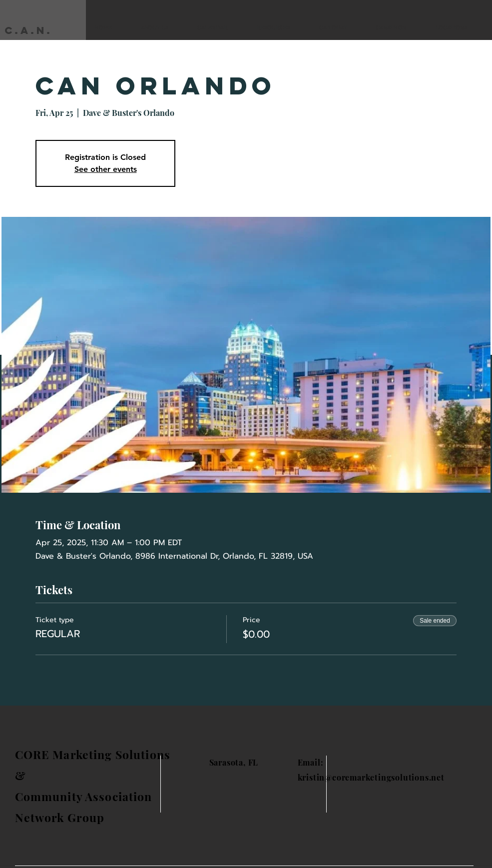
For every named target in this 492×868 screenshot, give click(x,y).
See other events (106, 169)
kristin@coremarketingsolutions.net (371, 777)
